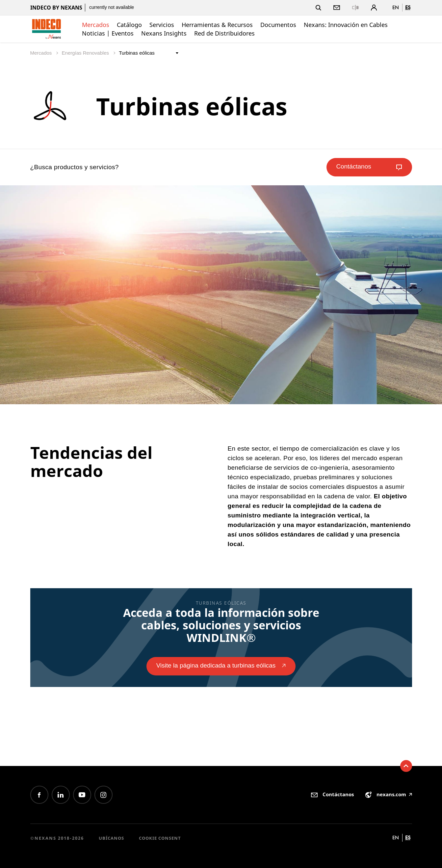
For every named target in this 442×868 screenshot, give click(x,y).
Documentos (278, 25)
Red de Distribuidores (224, 33)
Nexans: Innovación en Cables (346, 25)
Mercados (96, 25)
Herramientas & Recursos (217, 25)
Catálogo (129, 25)
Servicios (162, 25)
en (396, 7)
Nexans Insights (164, 33)
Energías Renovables (86, 53)
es (408, 7)
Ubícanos (111, 838)
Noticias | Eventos (108, 33)
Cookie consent (160, 838)
